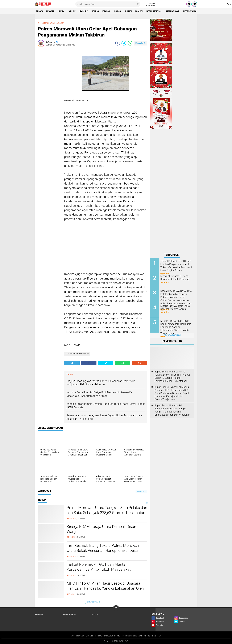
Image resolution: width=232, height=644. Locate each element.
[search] (108, 4)
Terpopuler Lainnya (172, 335)
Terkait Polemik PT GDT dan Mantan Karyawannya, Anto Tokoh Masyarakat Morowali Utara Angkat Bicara (99, 569)
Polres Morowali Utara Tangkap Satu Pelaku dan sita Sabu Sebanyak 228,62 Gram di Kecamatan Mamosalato (107, 513)
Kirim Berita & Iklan (153, 636)
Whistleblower (77, 636)
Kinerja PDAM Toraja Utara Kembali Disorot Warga (103, 529)
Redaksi (99, 636)
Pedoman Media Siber (132, 636)
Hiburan (95, 11)
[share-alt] (72, 363)
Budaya (40, 11)
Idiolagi (118, 11)
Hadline (72, 11)
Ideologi (106, 11)
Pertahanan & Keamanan (53, 23)
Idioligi (128, 11)
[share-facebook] (118, 43)
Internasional (172, 11)
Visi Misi (90, 636)
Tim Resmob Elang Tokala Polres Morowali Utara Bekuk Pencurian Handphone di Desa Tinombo (103, 550)
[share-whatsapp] (130, 43)
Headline (83, 11)
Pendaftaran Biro (112, 636)
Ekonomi (50, 11)
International (190, 11)
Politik (95, 614)
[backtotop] (116, 608)
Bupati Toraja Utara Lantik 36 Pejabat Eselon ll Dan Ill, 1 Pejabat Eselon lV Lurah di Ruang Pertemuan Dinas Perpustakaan (172, 376)
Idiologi (139, 11)
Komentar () (140, 43)
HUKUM (61, 11)
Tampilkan (141, 491)
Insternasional (154, 11)
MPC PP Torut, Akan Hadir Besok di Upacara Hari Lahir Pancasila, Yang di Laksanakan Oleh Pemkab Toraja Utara (105, 588)
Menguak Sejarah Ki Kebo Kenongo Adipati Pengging (174, 277)
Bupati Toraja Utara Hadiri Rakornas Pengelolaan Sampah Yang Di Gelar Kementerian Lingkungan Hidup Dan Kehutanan (172, 410)
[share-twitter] (124, 43)
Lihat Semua (92, 602)
